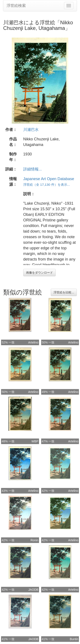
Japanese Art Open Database (49, 179)
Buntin (74, 639)
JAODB (33, 590)
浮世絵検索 (16, 6)
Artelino (33, 342)
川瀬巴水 (31, 130)
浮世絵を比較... (64, 292)
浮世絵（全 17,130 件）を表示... (47, 185)
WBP (35, 441)
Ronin (34, 540)
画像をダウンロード (39, 273)
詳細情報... (33, 169)
